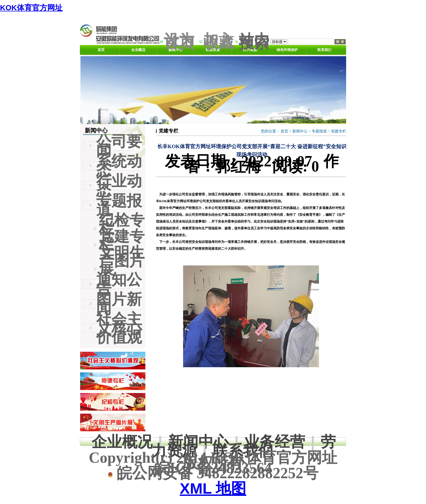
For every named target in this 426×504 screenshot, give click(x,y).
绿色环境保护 (287, 50)
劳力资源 (250, 50)
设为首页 (179, 41)
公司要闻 (119, 146)
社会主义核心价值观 (119, 328)
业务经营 (275, 442)
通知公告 (119, 284)
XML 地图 (213, 488)
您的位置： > (277, 131)
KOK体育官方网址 (31, 8)
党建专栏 (339, 131)
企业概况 (138, 50)
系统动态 (119, 166)
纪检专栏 (122, 224)
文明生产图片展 (122, 261)
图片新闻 (119, 304)
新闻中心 (300, 131)
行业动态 (119, 185)
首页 (101, 50)
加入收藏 (218, 41)
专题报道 (319, 131)
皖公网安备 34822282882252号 (213, 473)
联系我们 (324, 50)
